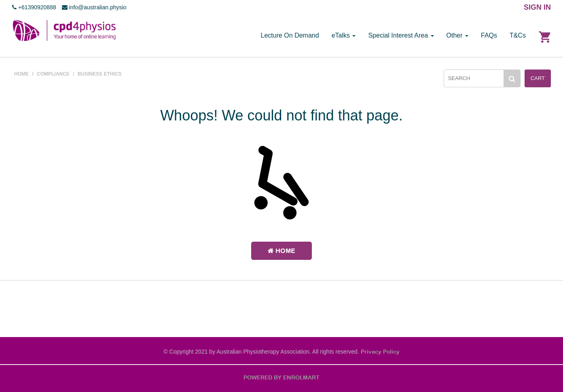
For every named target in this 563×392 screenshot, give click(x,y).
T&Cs (518, 35)
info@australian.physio (94, 7)
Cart (538, 78)
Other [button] (457, 35)
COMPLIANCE (53, 74)
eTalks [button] (344, 35)
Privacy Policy (380, 352)
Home (281, 251)
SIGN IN (537, 7)
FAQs (489, 35)
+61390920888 (34, 7)
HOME (21, 74)
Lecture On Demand (290, 35)
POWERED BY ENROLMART (281, 377)
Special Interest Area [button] (401, 35)
